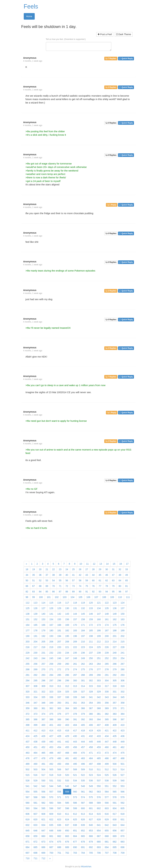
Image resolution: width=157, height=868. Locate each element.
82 (27, 592)
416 (67, 731)
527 (123, 775)
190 (28, 636)
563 (99, 792)
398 (28, 725)
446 (99, 742)
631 (123, 819)
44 (93, 575)
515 (28, 775)
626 (83, 819)
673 (43, 842)
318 (115, 686)
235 (75, 653)
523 (91, 775)
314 (83, 686)
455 (67, 747)
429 (67, 736)
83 (34, 592)
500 (115, 764)
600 (83, 808)
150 (123, 614)
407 (99, 725)
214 (115, 642)
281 (28, 675)
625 (75, 819)
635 (51, 825)
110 (120, 597)
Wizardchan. (86, 867)
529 (35, 781)
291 (107, 675)
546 (67, 786)
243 (35, 658)
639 (83, 825)
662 (59, 836)
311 (59, 686)
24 (67, 569)
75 (87, 586)
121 (99, 603)
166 (43, 625)
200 (107, 636)
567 (28, 797)
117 (67, 603)
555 (35, 792)
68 (40, 586)
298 (59, 681)
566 (123, 792)
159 (91, 619)
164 (28, 625)
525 (107, 775)
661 (51, 836)
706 (99, 853)
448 (115, 742)
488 (123, 758)
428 (59, 736)
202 (123, 636)
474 (115, 753)
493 (59, 764)
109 (112, 597)
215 (123, 642)
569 (43, 797)
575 (91, 797)
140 (43, 614)
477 (35, 758)
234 (67, 653)
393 (91, 719)
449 (123, 742)
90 (80, 592)
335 (43, 697)
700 (51, 853)
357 (115, 703)
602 (99, 808)
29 (100, 569)
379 (83, 714)
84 (40, 592)
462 (123, 747)
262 (83, 664)
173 (99, 625)
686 (43, 847)
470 (83, 753)
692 (91, 847)
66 (27, 586)
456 (75, 747)
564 (107, 792)
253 (115, 658)
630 (115, 819)
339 (75, 697)
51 (34, 580)
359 (28, 708)
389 (59, 719)
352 (75, 703)
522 (83, 775)
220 (59, 647)
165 (35, 625)
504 (43, 769)
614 (91, 814)
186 (99, 630)
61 (100, 580)
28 (93, 569)
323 (51, 692)
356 (107, 703)
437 (28, 742)
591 (115, 803)
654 (99, 831)
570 (51, 797)
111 (128, 597)
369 (107, 708)
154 (51, 619)
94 (107, 592)
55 (60, 580)
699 (43, 853)
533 (67, 781)
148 (107, 614)
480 (59, 758)
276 (91, 669)
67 (34, 586)
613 (83, 814)
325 (67, 692)
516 (35, 775)
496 (83, 764)
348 (43, 703)
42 (80, 575)
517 (43, 775)
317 (107, 686)
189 (123, 630)
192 (43, 636)
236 (83, 653)
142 (59, 614)
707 (107, 853)
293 (123, 675)
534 (75, 781)
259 (59, 664)
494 (67, 764)
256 (35, 664)
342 (99, 697)
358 (123, 703)
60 (93, 580)
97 (127, 592)
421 (107, 731)
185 (91, 630)
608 (43, 814)
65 (127, 580)
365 (75, 708)
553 (123, 786)
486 (107, 758)
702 (67, 853)
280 (123, 669)
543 (43, 786)
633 (35, 825)
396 (115, 719)
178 (35, 630)
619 (28, 819)
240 (115, 653)
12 (94, 564)
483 (83, 758)
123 (115, 603)
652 (83, 831)
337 (59, 697)
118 (75, 603)
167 (51, 625)
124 (123, 603)
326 (75, 692)
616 (107, 814)
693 (99, 847)
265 (107, 664)
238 (99, 653)
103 (65, 597)
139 (35, 614)
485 (99, 758)
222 (75, 647)
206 (51, 642)
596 (51, 808)
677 (75, 842)
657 (123, 831)
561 (83, 792)
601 (91, 808)
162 (115, 619)
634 (43, 825)
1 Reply (112, 205)
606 (28, 814)
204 (35, 642)
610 (59, 814)
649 (59, 831)
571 (59, 797)
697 (28, 853)
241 (123, 653)
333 (28, 697)
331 (115, 692)
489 (28, 764)
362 (51, 708)
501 (123, 764)
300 (75, 681)
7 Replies (111, 59)
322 (43, 692)
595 (43, 808)
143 (67, 614)
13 (101, 564)
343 (107, 697)
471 (91, 753)
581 (35, 803)
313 (75, 686)
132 (83, 608)
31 (113, 569)
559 (67, 792)
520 (67, 775)
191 (35, 636)
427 (51, 736)
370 (115, 708)
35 (34, 575)
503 (35, 769)
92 (93, 592)
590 (107, 803)
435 (115, 736)
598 (67, 808)
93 (100, 592)
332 (123, 692)
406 (91, 725)
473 (107, 753)
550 (99, 786)
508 (75, 769)
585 (67, 803)
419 (91, 731)
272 (59, 669)
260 (67, 664)
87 (60, 592)
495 (75, 764)
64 (120, 580)
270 (43, 669)
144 (75, 614)
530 (43, 781)
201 (115, 636)
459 (99, 747)
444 (83, 742)
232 (51, 653)
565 (115, 792)
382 (107, 714)
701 (59, 853)
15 (114, 564)
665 (83, 836)
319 (123, 686)
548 (83, 786)
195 (67, 636)
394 (99, 719)
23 (60, 569)
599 (75, 808)
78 (107, 586)
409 (115, 725)
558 (59, 792)
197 (83, 636)
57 (74, 580)
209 (75, 642)
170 (75, 625)
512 (107, 769)
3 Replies (111, 87)
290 (99, 675)
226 (107, 647)
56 (67, 580)
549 (91, 786)
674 (51, 842)
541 (28, 786)
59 (87, 580)
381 (99, 714)
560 (75, 792)
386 (35, 719)
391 (75, 719)
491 (43, 764)
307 (28, 686)
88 (67, 592)
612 (75, 814)
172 (91, 625)
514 (123, 769)
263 (91, 664)
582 (43, 803)
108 (104, 597)
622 (51, 819)
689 (67, 847)
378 (75, 714)
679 (91, 842)
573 (75, 797)
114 (43, 603)
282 (35, 675)
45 (100, 575)
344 (115, 697)
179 (43, 630)
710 (28, 858)
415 (59, 731)
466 (51, 753)
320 (28, 692)
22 (54, 569)
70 (54, 586)
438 (35, 742)
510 (91, 769)
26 (80, 569)
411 (28, 731)
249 (83, 658)
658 (28, 836)
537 (99, 781)
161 (107, 619)
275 (83, 669)
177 (28, 630)
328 (91, 692)
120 (91, 603)
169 (67, 625)
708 (115, 853)
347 (35, 703)
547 (75, 786)
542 (35, 786)
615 (99, 814)
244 (43, 658)
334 (35, 697)
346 (28, 703)
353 (83, 703)
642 (107, 825)
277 (99, 669)
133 (91, 608)
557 (51, 792)
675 (59, 842)
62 (107, 580)
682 (115, 842)
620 (35, 819)
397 (123, 719)
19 (34, 569)
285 (59, 675)
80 (120, 586)
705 (91, 853)
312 (67, 686)
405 (83, 725)
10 (81, 564)
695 (115, 847)
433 (99, 736)
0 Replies (111, 123)
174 (107, 625)
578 (115, 797)
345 (123, 697)
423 (123, 731)
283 (43, 675)
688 (59, 847)
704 (83, 853)
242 (28, 658)
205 (43, 642)
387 (43, 719)
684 (28, 847)
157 (75, 619)
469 (75, 753)
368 (99, 708)
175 (115, 625)
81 (127, 586)
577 (107, 797)
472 (99, 753)
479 (51, 758)
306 (123, 681)
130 (67, 608)
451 (35, 747)
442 (67, 742)
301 (83, 681)
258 (51, 664)
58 (80, 580)
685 (35, 847)
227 (115, 647)
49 (127, 575)
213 (107, 642)
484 (91, 758)
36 (40, 575)
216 (28, 647)
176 (123, 625)
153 (43, 619)
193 (51, 636)
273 (67, 669)
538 (107, 781)
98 (27, 597)
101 (49, 597)
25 (74, 569)
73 (74, 586)
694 (107, 847)
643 (115, 825)
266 (115, 664)
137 (123, 608)
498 (99, 764)
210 (83, 642)
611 (67, 814)
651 (75, 831)
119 (83, 603)
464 (35, 753)
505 (51, 769)
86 (54, 592)
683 (123, 842)
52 (40, 580)
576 (99, 797)
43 (87, 575)
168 (59, 625)
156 (67, 619)
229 (28, 653)
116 (59, 603)
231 (43, 653)
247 (67, 658)
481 (67, 758)
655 (107, 831)
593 (28, 808)
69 (47, 586)
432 (91, 736)
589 (99, 803)
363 (59, 708)
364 (67, 708)
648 (51, 831)
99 (34, 597)
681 (107, 842)
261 (75, 664)
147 (99, 614)
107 (96, 597)
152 (35, 619)
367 (91, 708)
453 (51, 747)
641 (99, 825)
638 (75, 825)
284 (51, 675)
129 (59, 608)
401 (51, 725)
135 (107, 608)
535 (83, 781)
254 (123, 658)
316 (99, 686)
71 (60, 586)
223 (83, 647)
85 (47, 592)
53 (47, 580)
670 (123, 836)
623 (59, 819)
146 (91, 614)
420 (99, 731)
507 (67, 769)
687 (51, 847)
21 (47, 569)
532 (59, 781)
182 (67, 630)
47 (113, 575)
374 (43, 714)
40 (67, 575)
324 (59, 692)
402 (59, 725)
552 (115, 786)
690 (75, 847)
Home (29, 16)
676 (67, 842)
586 (75, 803)
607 (35, 814)
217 (35, 647)
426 (43, 736)
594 (35, 808)
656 (115, 831)
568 (35, 797)
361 (43, 708)
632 (28, 825)
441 (59, 742)
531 (51, 781)
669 (115, 836)
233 (59, 653)
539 (115, 781)
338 (67, 697)
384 (123, 714)
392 (83, 719)
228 (123, 647)
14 (107, 564)
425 (35, 736)
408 (107, 725)
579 (123, 797)
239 (107, 653)
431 (83, 736)
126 (35, 608)
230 (35, 653)
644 (123, 825)
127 (43, 608)
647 (43, 831)
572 (67, 797)
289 (91, 675)
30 (107, 569)
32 (120, 569)
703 (75, 853)
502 (28, 769)
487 (115, 758)
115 (51, 603)
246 (59, 658)
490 (35, 764)
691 (83, 847)
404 (75, 725)
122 (107, 603)
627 (91, 819)
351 (67, 703)
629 (107, 819)
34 (27, 575)
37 (47, 575)
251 (99, 658)
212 (99, 642)
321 (35, 692)
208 (67, 642)
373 (35, 714)
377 (67, 714)
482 (75, 758)
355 (99, 703)
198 (91, 636)
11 (87, 564)
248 (75, 658)
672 (35, 842)
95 (113, 592)
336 (51, 697)
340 (83, 697)
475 (123, 753)
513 (115, 769)
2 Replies (111, 441)
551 (107, 786)
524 (99, 775)
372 (28, 714)
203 (28, 642)
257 (43, 664)
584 (59, 803)
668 (107, 836)
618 (123, 814)
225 (99, 647)
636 (59, 825)
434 (107, 736)
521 (75, 775)
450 (28, 747)
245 (51, 658)
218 (43, 647)
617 (115, 814)
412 (35, 731)
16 (121, 564)
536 (91, 781)
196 (75, 636)
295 (35, 681)
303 (99, 681)
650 (67, 831)
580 (28, 803)
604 (115, 808)
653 (91, 831)
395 (107, 719)
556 (43, 792)
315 (91, 686)
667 (99, 836)
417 (75, 731)
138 (28, 614)
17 (127, 564)
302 (91, 681)
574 (83, 797)
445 (91, 742)
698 (35, 853)
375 (51, 714)
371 (123, 708)
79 (113, 586)
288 (83, 675)
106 (88, 597)
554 (28, 792)
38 (54, 575)
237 (91, 653)
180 (51, 630)
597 (59, 808)
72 (67, 586)
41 (74, 575)
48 (120, 575)
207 (59, 642)
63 (113, 580)
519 (59, 775)
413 (43, 731)
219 (51, 647)
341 (91, 697)
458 (91, 747)
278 (107, 669)
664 (75, 836)
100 (41, 597)
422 (115, 731)
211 (91, 642)
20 (40, 569)
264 (99, 664)
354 (91, 703)
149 (115, 614)
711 (35, 858)
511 (99, 769)
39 (60, 575)
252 (107, 658)
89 (74, 592)
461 (115, 747)
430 (75, 736)
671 (28, 842)
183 (75, 630)
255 (28, 664)
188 (115, 630)
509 (83, 769)
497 (91, 764)
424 (28, 736)
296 (43, 681)
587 (83, 803)
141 (51, 614)
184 (83, 630)
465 (43, 753)
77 (100, 586)
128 (51, 608)
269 (35, 669)
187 (107, 630)
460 (107, 747)
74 (80, 586)
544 (51, 786)
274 (75, 669)
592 (123, 803)
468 (67, 753)
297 (51, 681)
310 (51, 686)
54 (54, 580)
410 (123, 725)
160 (99, 619)
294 (28, 681)
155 (59, 619)
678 (83, 842)
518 (51, 775)
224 (91, 647)
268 (28, 669)
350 (59, 703)
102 (57, 597)
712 (43, 858)
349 (51, 703)
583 (51, 803)
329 (99, 692)
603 (107, 808)
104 (72, 597)
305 (115, 681)
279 (115, 669)
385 (28, 719)
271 (51, 669)
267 (123, 664)
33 (127, 569)
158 (83, 619)
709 (123, 853)
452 (43, 747)
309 (43, 686)
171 (83, 625)
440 (51, 742)
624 (67, 819)
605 (123, 808)
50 (27, 580)
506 (59, 769)
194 (59, 636)
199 (99, 636)
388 (51, 719)
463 (28, 753)
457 (83, 747)
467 (59, 753)
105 (80, 597)
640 (91, 825)
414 (51, 731)
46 (107, 575)
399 (35, 725)
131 (75, 608)
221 (67, 647)
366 (83, 708)
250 (91, 658)
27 (87, 569)
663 (67, 836)
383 (115, 714)
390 (67, 719)
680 (99, 842)
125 (28, 608)
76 (93, 586)
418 (83, 731)
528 (28, 781)
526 (115, 775)
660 (43, 836)
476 (28, 758)
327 (83, 692)
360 (35, 708)
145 (83, 614)
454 (59, 747)
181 (59, 630)
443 (75, 742)
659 (35, 836)
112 (28, 603)
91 (87, 592)
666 (91, 836)
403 (67, 725)
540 (123, 781)
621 (43, 819)
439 (43, 742)
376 (59, 714)
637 (67, 825)
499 (107, 764)
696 (123, 847)
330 (107, 692)
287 (75, 675)
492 (51, 764)
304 (107, 681)
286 (67, 675)
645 (28, 831)
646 (35, 831)
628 (99, 819)
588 (91, 803)
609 (51, 814)
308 (35, 686)
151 (28, 619)
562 (91, 792)
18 (27, 569)
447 (107, 742)
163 (123, 619)
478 (43, 758)
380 (91, 714)
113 (35, 603)
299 (67, 681)
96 (120, 592)
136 (115, 608)
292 (115, 675)
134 (99, 608)
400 (43, 725)
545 (59, 786)
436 (123, 736)
